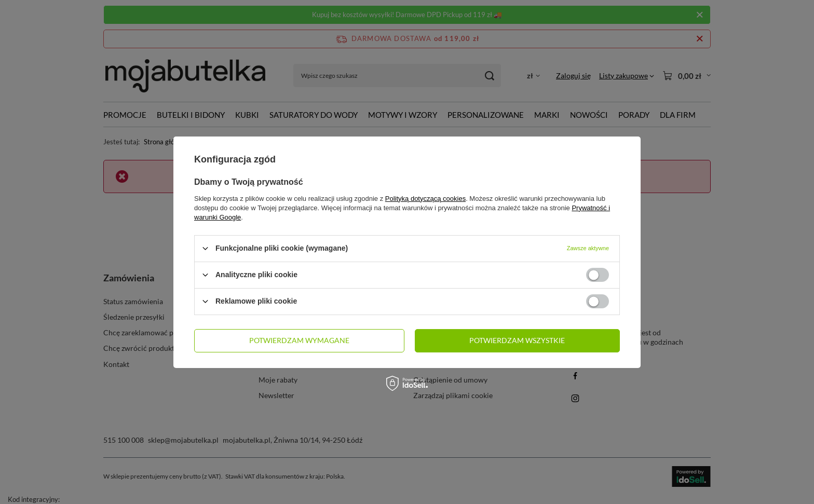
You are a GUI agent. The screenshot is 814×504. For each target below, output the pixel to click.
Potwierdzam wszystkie (517, 340)
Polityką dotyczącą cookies (425, 198)
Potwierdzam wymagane (299, 340)
